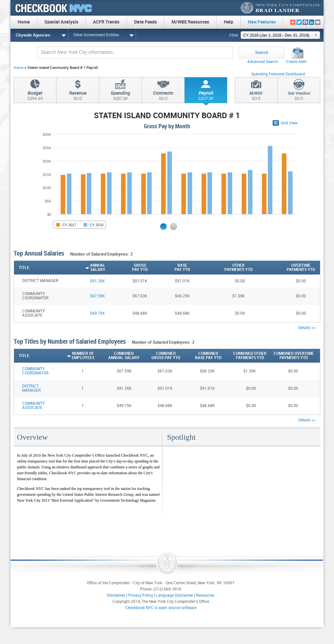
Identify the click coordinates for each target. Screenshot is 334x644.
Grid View (289, 123)
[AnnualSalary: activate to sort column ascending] (84, 268)
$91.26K (98, 281)
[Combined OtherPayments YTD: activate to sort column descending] (244, 356)
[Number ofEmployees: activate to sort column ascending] (76, 356)
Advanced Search (263, 62)
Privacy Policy (141, 596)
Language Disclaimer (175, 596)
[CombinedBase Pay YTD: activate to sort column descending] (201, 356)
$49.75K (98, 314)
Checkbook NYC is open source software (161, 608)
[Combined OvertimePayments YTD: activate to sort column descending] (290, 356)
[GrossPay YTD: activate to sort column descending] (127, 268)
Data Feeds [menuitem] (145, 22)
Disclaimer (116, 596)
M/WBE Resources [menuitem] (190, 22)
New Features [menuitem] (262, 22)
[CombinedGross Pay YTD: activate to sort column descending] (160, 356)
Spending (120, 97)
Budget (35, 97)
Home (19, 68)
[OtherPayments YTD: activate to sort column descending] (221, 268)
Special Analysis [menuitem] (61, 22)
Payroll (206, 97)
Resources (205, 596)
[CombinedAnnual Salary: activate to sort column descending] (117, 356)
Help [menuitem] (228, 22)
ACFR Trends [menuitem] (106, 22)
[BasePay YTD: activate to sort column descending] (169, 268)
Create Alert (296, 62)
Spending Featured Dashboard (278, 74)
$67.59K (98, 296)
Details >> (307, 328)
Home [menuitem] (24, 22)
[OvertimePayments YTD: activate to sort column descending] (284, 268)
